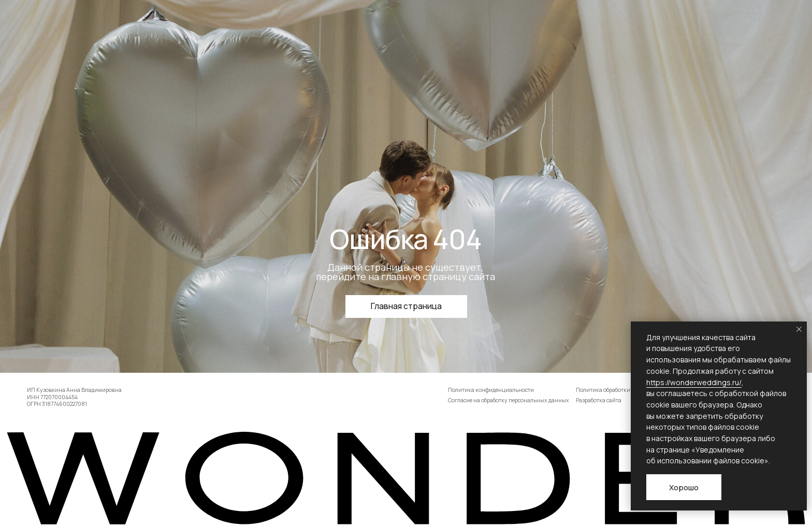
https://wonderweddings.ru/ (694, 382)
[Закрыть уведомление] (799, 329)
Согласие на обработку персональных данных (509, 400)
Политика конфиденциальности (491, 390)
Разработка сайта (599, 400)
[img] (406, 478)
